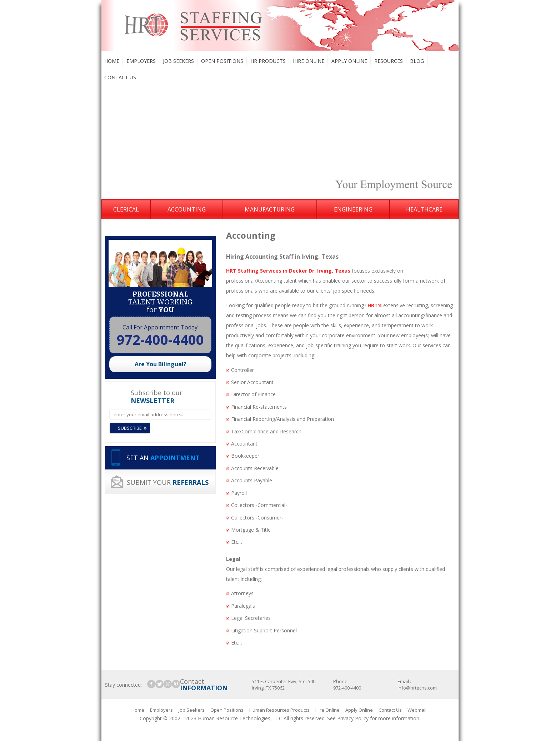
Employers (141, 61)
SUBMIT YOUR (168, 482)
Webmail (417, 710)
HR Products (268, 61)
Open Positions (222, 61)
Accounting (187, 209)
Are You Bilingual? (161, 364)
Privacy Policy (353, 718)
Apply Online (349, 61)
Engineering (353, 209)
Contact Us (120, 77)
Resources (389, 61)
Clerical (126, 209)
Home (112, 61)
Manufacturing (270, 209)
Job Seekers (178, 61)
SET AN (163, 458)
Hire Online (309, 61)
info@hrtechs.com (417, 688)
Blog (417, 61)
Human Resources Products (279, 710)
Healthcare (424, 209)
